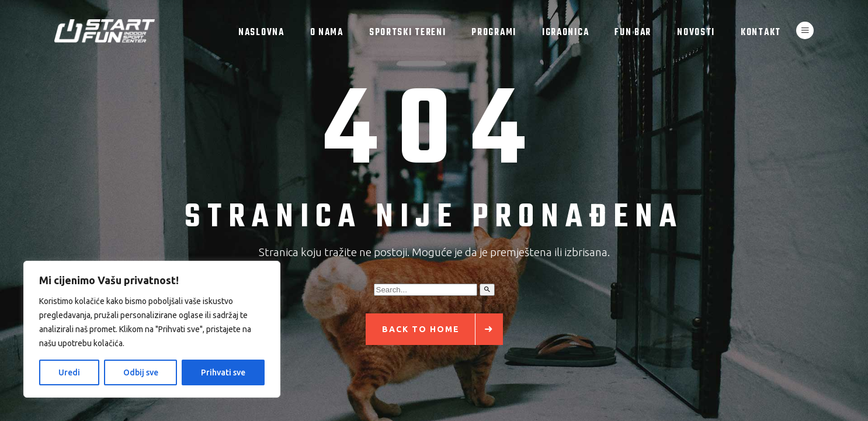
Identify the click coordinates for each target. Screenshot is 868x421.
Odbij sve (141, 372)
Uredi (69, 372)
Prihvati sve (223, 372)
